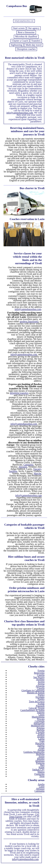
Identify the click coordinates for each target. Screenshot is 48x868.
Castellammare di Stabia (32, 710)
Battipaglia (39, 723)
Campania (28, 465)
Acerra (41, 682)
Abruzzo (23, 467)
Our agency (34, 28)
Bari (42, 765)
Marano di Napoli (36, 693)
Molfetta (40, 754)
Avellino (40, 679)
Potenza (41, 728)
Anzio (41, 756)
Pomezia (40, 763)
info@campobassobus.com (24, 21)
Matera (41, 772)
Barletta (41, 730)
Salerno (41, 712)
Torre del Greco (37, 701)
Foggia (41, 671)
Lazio (42, 786)
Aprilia (41, 750)
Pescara (41, 719)
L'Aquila (40, 732)
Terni (42, 776)
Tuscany (37, 469)
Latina (41, 739)
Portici (41, 695)
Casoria (41, 688)
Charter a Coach (20, 41)
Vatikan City (38, 770)
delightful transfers (19, 393)
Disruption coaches (26, 49)
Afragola (40, 686)
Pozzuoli (40, 706)
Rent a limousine (26, 32)
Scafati (41, 704)
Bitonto (41, 759)
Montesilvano (38, 726)
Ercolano (40, 697)
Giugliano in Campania (33, 690)
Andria (41, 734)
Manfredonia (38, 717)
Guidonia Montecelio (34, 752)
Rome (42, 767)
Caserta (41, 675)
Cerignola (40, 721)
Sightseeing (17, 45)
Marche (37, 473)
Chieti (41, 715)
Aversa (41, 684)
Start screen (19, 28)
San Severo (39, 677)
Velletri (41, 745)
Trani (42, 741)
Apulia (41, 784)
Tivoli (42, 748)
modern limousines (29, 321)
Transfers (36, 41)
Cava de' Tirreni (37, 708)
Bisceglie (40, 743)
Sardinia (13, 471)
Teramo (41, 737)
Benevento (39, 673)
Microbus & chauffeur (26, 37)
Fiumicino (39, 774)
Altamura (40, 761)
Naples (41, 699)
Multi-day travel (34, 45)
